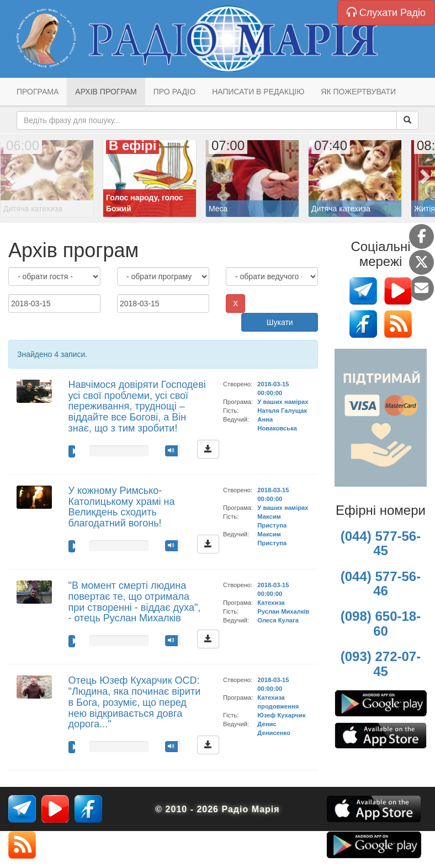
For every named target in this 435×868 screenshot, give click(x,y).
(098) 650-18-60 (381, 623)
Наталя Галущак (282, 411)
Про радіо (174, 92)
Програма (38, 92)
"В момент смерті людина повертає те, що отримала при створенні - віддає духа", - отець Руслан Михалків (135, 602)
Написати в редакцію (258, 92)
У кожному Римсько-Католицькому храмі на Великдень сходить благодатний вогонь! (122, 507)
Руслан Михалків (283, 611)
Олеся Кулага (278, 620)
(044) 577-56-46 (381, 584)
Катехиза (271, 603)
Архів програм (106, 92)
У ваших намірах (283, 402)
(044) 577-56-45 (381, 543)
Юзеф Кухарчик (281, 715)
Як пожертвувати (358, 92)
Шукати (280, 322)
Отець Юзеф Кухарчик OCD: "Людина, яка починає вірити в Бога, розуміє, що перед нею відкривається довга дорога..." (135, 702)
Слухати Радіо (386, 12)
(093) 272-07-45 (381, 664)
